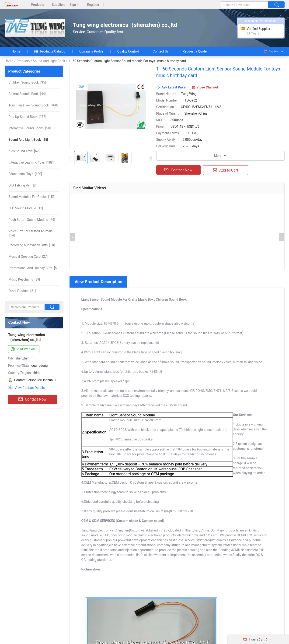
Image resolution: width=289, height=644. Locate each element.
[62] (24, 151)
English (271, 51)
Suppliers (59, 5)
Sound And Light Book (49, 61)
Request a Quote (195, 51)
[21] (22, 291)
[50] (30, 128)
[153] (32, 197)
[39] (24, 279)
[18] (32, 245)
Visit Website (23, 349)
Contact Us (161, 51)
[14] (31, 233)
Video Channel (207, 87)
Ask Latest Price (174, 87)
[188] (31, 162)
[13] (26, 208)
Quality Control (128, 51)
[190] (25, 174)
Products (38, 5)
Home (16, 51)
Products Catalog (50, 51)
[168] (33, 105)
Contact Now (32, 399)
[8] (23, 185)
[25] (28, 140)
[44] (27, 94)
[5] (33, 268)
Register (93, 5)
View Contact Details (30, 388)
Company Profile (91, 51)
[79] (32, 220)
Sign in (75, 5)
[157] (27, 117)
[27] (28, 257)
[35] (27, 82)
